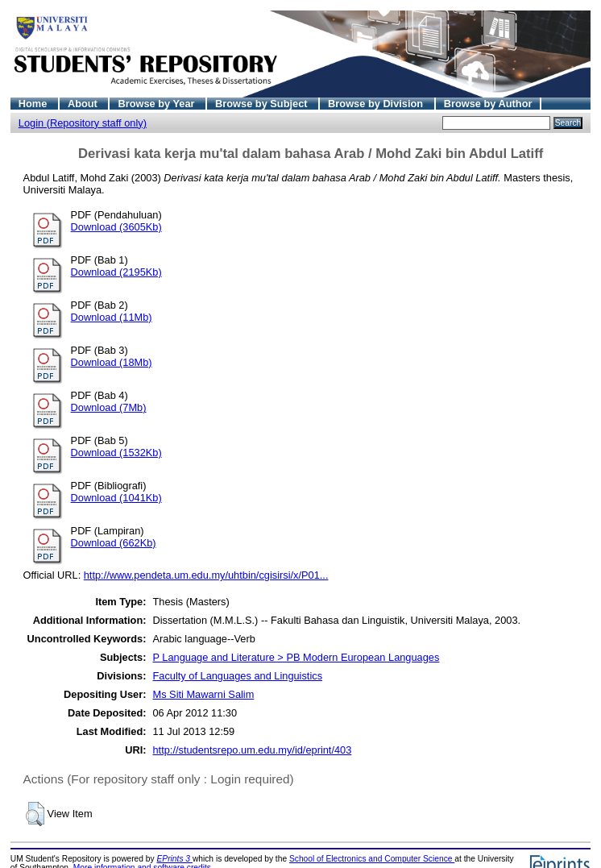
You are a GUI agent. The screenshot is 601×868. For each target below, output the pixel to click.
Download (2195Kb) (116, 272)
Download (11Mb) (112, 317)
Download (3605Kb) (116, 227)
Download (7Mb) (109, 407)
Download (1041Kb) (116, 498)
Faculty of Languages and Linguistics (237, 676)
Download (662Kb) (114, 543)
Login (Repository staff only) (83, 123)
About (84, 104)
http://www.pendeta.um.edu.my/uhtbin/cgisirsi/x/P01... (206, 575)
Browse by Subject (263, 104)
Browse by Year (158, 104)
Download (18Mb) (112, 362)
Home (34, 104)
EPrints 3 (175, 859)
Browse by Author (488, 104)
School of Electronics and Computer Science (372, 859)
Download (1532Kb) (116, 453)
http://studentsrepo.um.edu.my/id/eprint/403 (252, 750)
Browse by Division (377, 104)
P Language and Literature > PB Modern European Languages (296, 657)
